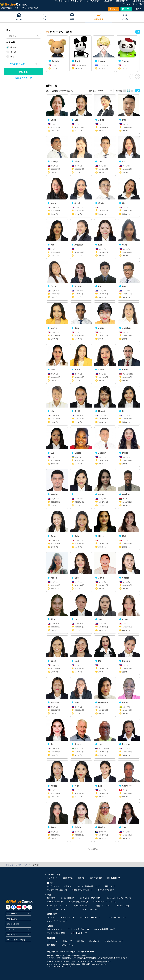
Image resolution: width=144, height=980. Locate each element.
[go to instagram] (24, 907)
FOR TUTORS (114, 878)
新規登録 (114, 9)
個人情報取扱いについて (114, 941)
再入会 (138, 9)
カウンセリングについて (117, 917)
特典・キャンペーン (55, 929)
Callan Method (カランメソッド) (119, 898)
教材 (12, 57)
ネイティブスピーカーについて (91, 917)
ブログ (73, 909)
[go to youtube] (19, 907)
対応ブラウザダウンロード (82, 890)
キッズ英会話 (12, 913)
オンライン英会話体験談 (56, 933)
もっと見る (93, 849)
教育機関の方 (12, 934)
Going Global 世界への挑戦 (105, 929)
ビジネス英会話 (13, 924)
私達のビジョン (67, 945)
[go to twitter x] (8, 907)
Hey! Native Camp (123, 906)
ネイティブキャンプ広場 (56, 909)
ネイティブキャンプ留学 (133, 4)
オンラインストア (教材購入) (90, 898)
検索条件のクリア (23, 78)
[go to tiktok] (30, 907)
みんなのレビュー (68, 917)
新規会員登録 (68, 878)
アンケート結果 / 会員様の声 (78, 929)
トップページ (52, 878)
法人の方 (11, 929)
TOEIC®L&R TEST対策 (55, 902)
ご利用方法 (68, 886)
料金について (110, 886)
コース (13, 52)
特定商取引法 (94, 941)
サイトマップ (52, 941)
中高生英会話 (12, 919)
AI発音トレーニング (103, 906)
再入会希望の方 (96, 878)
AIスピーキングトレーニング (58, 906)
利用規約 (80, 941)
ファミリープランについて (57, 890)
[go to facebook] (13, 907)
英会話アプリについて (106, 890)
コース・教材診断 (68, 898)
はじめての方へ (53, 886)
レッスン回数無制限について (89, 886)
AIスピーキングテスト (82, 906)
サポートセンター (79, 933)
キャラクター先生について (57, 921)
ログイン (126, 9)
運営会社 (67, 941)
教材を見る (51, 898)
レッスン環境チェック (78, 902)
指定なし (12, 36)
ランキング (51, 917)
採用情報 (52, 945)
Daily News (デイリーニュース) (105, 902)
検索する (23, 72)
